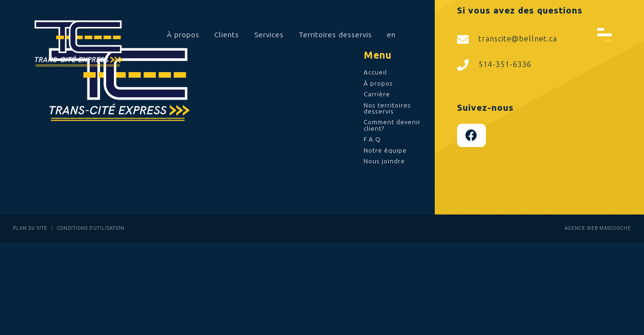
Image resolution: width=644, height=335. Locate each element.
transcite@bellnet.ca (507, 39)
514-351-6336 (494, 65)
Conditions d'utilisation (90, 228)
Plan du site (30, 228)
